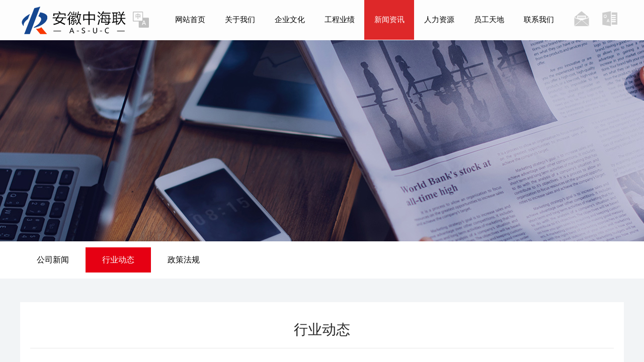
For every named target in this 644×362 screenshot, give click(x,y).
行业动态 (118, 260)
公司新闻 (53, 260)
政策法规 (184, 260)
